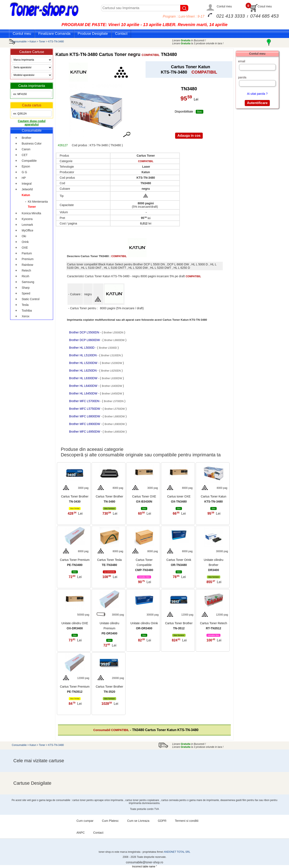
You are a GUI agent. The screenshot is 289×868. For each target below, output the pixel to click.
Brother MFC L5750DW (85, 409)
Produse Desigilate (93, 34)
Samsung (28, 282)
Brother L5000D (108, 348)
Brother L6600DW (114, 340)
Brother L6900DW (115, 424)
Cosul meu (265, 6)
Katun (33, 42)
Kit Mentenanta (38, 202)
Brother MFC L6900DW (85, 424)
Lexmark (27, 225)
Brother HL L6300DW (84, 378)
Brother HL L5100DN (83, 355)
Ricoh (25, 276)
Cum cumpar (85, 821)
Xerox (25, 316)
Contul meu (224, 6)
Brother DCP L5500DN (85, 332)
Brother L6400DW (112, 386)
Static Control (30, 299)
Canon (26, 149)
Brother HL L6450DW (84, 393)
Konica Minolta (31, 213)
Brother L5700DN (114, 401)
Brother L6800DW (115, 417)
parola (242, 77)
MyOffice (27, 230)
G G (24, 172)
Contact (121, 34)
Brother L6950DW (115, 432)
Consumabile (19, 42)
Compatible (29, 161)
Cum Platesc (110, 821)
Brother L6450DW (112, 394)
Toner (42, 42)
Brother (26, 138)
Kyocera (27, 219)
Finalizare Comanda (54, 34)
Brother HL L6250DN (83, 371)
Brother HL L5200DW (84, 363)
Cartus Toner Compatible (144, 565)
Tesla (25, 305)
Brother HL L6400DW (84, 386)
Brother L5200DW (112, 363)
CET (25, 155)
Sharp (25, 288)
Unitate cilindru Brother (214, 565)
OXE (25, 248)
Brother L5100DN (111, 355)
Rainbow (27, 265)
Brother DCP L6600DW (85, 340)
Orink (25, 242)
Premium (28, 259)
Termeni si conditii (187, 821)
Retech (26, 270)
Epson (26, 166)
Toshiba (27, 311)
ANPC (81, 833)
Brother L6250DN (111, 371)
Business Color (32, 144)
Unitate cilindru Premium (109, 628)
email (242, 61)
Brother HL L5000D (82, 348)
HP (24, 178)
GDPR (162, 821)
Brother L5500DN (114, 333)
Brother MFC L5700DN (85, 401)
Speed (26, 293)
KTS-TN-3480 (56, 42)
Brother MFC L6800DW (85, 416)
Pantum (27, 253)
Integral (27, 184)
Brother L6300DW (112, 378)
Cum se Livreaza (138, 821)
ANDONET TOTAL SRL (177, 852)
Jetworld (27, 189)
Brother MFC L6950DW (85, 432)
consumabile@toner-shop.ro (144, 862)
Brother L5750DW (115, 409)
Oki (24, 236)
